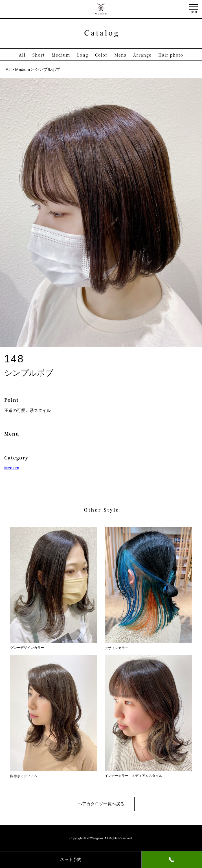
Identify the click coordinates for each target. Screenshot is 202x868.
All (22, 55)
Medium (61, 55)
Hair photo (171, 55)
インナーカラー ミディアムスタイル (148, 774)
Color (101, 55)
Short (39, 55)
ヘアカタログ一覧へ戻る (101, 804)
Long (83, 55)
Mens (120, 55)
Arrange (142, 55)
